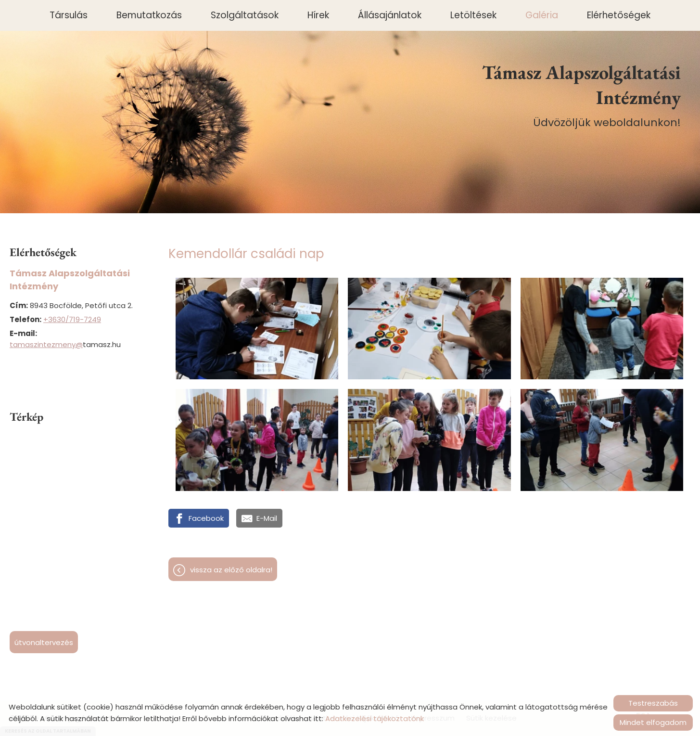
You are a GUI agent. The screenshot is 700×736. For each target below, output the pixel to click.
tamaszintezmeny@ (46, 344)
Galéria (542, 15)
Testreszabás (653, 703)
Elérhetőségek (619, 15)
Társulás (69, 15)
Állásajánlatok (390, 15)
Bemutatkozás (149, 15)
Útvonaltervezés (44, 642)
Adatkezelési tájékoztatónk (375, 718)
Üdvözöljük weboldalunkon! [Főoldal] (570, 95)
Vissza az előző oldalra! (231, 570)
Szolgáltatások (245, 15)
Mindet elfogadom (653, 722)
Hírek (318, 15)
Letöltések (473, 15)
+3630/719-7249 (72, 319)
